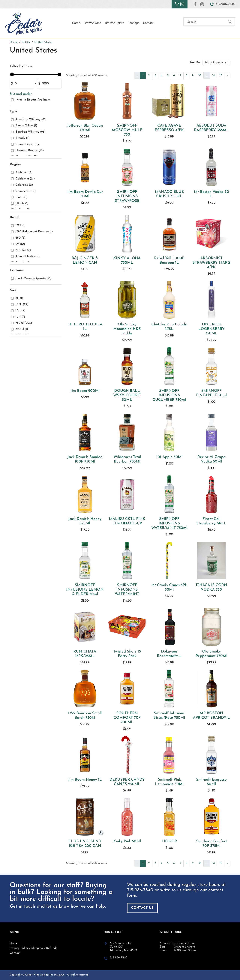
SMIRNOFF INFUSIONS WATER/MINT (127, 590)
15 (221, 76)
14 (214, 76)
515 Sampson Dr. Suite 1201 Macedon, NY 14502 (124, 947)
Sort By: (195, 63)
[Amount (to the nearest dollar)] (23, 84)
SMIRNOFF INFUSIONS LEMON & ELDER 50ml (85, 590)
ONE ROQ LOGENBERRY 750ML (211, 329)
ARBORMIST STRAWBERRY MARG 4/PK (211, 263)
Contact (148, 23)
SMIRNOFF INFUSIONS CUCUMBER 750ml (169, 395)
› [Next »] (227, 76)
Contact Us (142, 908)
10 (200, 76)
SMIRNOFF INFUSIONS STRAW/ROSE (127, 196)
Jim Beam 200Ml (85, 391)
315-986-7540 (140, 890)
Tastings (134, 23)
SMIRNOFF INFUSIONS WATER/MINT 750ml (169, 523)
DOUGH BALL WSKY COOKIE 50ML (127, 395)
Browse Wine (93, 23)
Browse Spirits (115, 23)
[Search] (206, 22)
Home (76, 23)
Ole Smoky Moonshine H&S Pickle (127, 329)
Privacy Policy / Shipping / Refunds (33, 948)
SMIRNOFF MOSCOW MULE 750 (127, 130)
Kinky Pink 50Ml (127, 841)
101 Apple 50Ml (169, 457)
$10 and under (21, 94)
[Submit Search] (230, 22)
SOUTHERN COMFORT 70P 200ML (127, 718)
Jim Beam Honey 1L (85, 780)
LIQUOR (169, 841)
